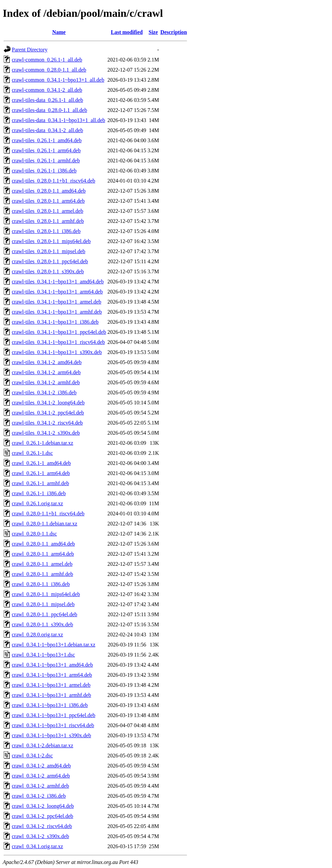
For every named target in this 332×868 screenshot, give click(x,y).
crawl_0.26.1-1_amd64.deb (41, 463)
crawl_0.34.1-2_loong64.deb (43, 806)
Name (59, 32)
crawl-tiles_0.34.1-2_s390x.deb (46, 433)
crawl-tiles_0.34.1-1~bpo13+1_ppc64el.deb (59, 332)
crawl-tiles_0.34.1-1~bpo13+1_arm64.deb (57, 292)
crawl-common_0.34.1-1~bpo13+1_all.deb (58, 80)
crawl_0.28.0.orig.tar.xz (37, 635)
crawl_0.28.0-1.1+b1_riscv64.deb (48, 514)
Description (174, 32)
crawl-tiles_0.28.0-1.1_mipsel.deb (49, 251)
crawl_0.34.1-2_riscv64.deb (42, 826)
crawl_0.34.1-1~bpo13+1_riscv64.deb (53, 725)
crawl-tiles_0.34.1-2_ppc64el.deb (48, 413)
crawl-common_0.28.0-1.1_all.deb (49, 70)
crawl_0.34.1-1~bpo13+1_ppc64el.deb (53, 715)
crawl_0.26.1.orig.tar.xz (37, 503)
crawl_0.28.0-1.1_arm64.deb (43, 554)
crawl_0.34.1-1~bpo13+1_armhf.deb (51, 695)
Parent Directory (30, 50)
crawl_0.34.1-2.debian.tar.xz (43, 745)
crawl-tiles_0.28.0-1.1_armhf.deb (48, 221)
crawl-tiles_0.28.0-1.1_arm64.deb (48, 201)
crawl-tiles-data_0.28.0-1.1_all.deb (49, 110)
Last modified (127, 32)
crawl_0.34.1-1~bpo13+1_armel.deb (51, 685)
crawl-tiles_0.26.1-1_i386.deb (44, 171)
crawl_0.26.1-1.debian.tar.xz (43, 443)
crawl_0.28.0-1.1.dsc (34, 534)
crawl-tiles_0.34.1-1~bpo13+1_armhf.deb (57, 312)
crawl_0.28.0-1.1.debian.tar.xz (45, 524)
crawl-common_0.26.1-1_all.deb (47, 60)
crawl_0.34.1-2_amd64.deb (41, 766)
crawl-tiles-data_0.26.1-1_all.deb (47, 100)
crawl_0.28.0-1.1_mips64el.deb (46, 594)
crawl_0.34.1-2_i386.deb (39, 796)
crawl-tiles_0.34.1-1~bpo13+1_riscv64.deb (58, 342)
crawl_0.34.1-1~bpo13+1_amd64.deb (52, 665)
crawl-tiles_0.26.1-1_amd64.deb (47, 140)
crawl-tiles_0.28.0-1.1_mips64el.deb (51, 241)
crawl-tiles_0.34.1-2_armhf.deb (46, 382)
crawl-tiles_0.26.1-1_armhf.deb (46, 161)
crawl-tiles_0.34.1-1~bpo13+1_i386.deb (55, 322)
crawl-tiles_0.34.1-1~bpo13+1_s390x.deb (57, 352)
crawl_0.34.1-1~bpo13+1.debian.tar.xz (53, 645)
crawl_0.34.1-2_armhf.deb (40, 786)
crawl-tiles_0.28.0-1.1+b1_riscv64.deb (53, 181)
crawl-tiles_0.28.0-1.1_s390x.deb (48, 271)
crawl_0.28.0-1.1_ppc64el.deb (45, 614)
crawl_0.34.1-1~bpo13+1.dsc (43, 655)
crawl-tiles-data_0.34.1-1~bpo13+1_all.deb (59, 120)
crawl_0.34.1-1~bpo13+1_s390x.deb (51, 735)
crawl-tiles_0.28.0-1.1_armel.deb (47, 211)
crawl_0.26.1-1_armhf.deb (40, 483)
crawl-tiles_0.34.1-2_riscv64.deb (47, 423)
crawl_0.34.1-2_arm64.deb (41, 776)
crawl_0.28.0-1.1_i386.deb (41, 584)
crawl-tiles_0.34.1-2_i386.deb (44, 392)
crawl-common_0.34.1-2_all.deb (47, 90)
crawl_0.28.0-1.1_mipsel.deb (43, 604)
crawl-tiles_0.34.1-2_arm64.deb (46, 372)
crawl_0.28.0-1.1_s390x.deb (42, 624)
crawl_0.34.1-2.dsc (32, 756)
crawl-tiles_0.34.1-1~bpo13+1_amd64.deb (58, 282)
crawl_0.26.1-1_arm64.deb (41, 473)
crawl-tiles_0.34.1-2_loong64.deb (48, 403)
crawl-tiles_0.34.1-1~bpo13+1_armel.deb (57, 302)
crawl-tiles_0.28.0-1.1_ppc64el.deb (50, 261)
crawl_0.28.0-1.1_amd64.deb (43, 544)
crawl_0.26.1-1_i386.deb (39, 493)
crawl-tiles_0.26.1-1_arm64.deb (46, 150)
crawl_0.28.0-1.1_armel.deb (42, 564)
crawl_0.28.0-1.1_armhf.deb (42, 574)
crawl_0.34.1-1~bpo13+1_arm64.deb (52, 675)
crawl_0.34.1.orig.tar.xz (37, 846)
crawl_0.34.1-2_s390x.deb (40, 836)
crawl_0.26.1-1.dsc (32, 453)
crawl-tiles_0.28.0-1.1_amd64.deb (49, 191)
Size (153, 32)
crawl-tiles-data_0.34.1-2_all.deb (47, 130)
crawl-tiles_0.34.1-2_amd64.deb (47, 362)
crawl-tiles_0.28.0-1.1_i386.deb (46, 231)
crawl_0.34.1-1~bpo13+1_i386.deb (50, 705)
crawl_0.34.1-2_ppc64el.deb (43, 816)
